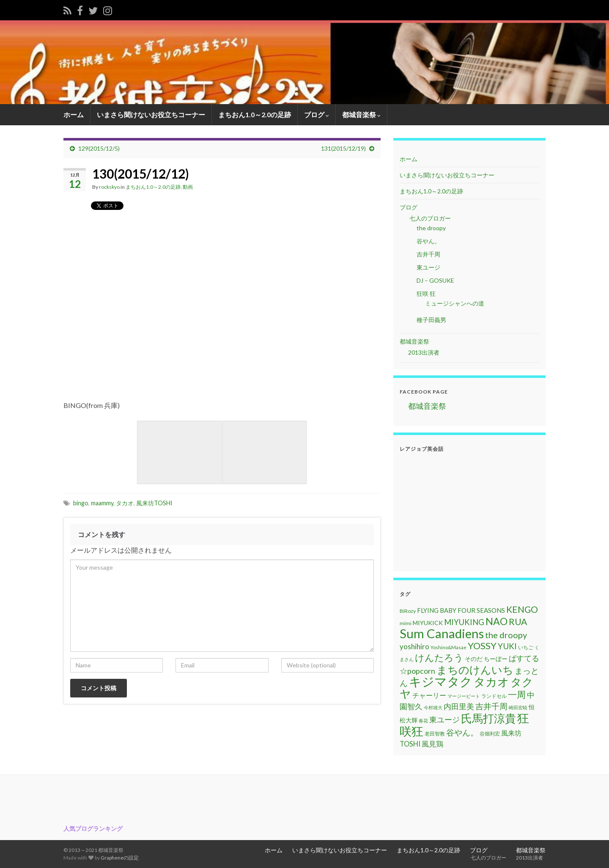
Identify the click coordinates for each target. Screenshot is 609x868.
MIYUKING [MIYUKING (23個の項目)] (464, 622)
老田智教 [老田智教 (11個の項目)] (435, 734)
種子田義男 (431, 320)
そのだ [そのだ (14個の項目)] (474, 659)
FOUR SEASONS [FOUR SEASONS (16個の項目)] (481, 610)
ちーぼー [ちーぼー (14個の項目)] (496, 659)
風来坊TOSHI (154, 503)
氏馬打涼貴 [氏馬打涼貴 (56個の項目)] (488, 718)
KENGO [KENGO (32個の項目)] (522, 609)
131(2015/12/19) (343, 148)
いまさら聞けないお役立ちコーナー (151, 114)
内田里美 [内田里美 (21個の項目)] (459, 707)
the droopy (431, 228)
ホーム (74, 114)
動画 (188, 187)
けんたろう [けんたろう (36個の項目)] (439, 657)
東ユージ (428, 267)
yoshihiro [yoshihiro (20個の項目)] (414, 646)
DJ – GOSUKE (435, 280)
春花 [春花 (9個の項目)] (423, 721)
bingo (81, 503)
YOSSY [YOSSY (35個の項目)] (482, 646)
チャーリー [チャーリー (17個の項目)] (429, 695)
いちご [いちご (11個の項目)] (526, 647)
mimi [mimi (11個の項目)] (406, 623)
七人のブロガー (429, 218)
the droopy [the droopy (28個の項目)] (506, 635)
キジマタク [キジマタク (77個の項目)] (441, 681)
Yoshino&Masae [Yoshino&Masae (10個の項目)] (449, 647)
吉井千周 (428, 254)
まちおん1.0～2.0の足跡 (255, 114)
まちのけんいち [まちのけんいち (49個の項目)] (475, 670)
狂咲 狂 (426, 293)
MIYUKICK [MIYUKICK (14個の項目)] (428, 623)
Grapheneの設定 (120, 858)
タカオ (125, 503)
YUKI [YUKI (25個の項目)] (507, 646)
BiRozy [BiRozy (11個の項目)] (408, 611)
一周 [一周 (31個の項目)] (517, 694)
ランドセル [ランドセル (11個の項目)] (494, 696)
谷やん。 (428, 241)
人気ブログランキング (93, 828)
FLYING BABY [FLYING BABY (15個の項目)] (437, 610)
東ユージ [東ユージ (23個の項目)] (444, 719)
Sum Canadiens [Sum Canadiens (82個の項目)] (442, 633)
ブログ (317, 114)
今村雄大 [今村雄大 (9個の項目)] (433, 707)
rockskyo (109, 187)
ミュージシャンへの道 (455, 303)
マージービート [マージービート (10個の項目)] (464, 696)
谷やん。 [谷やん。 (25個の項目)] (462, 732)
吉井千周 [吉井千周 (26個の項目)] (491, 706)
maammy (102, 503)
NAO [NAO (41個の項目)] (497, 621)
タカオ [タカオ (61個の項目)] (491, 682)
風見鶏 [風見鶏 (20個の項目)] (432, 744)
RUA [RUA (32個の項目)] (518, 622)
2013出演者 (424, 352)
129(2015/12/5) (99, 148)
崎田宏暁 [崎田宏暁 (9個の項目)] (518, 707)
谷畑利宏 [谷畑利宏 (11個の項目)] (490, 734)
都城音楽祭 (361, 114)
